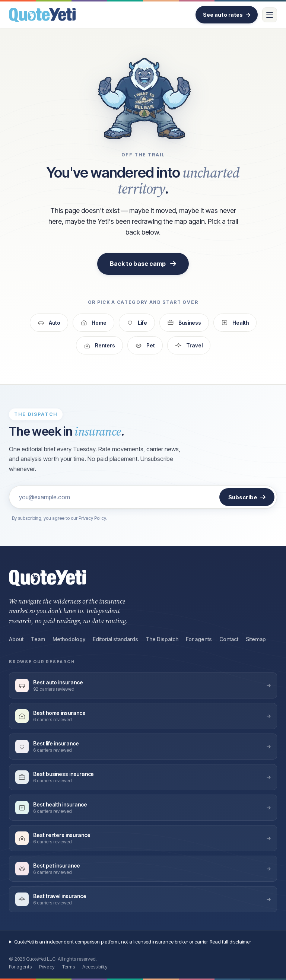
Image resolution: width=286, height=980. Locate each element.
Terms (69, 967)
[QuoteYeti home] (42, 15)
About (16, 639)
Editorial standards (115, 639)
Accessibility (95, 967)
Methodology (69, 639)
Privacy (47, 967)
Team (38, 639)
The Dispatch (162, 639)
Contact (229, 639)
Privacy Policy (92, 518)
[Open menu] (270, 15)
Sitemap (256, 639)
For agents (199, 639)
